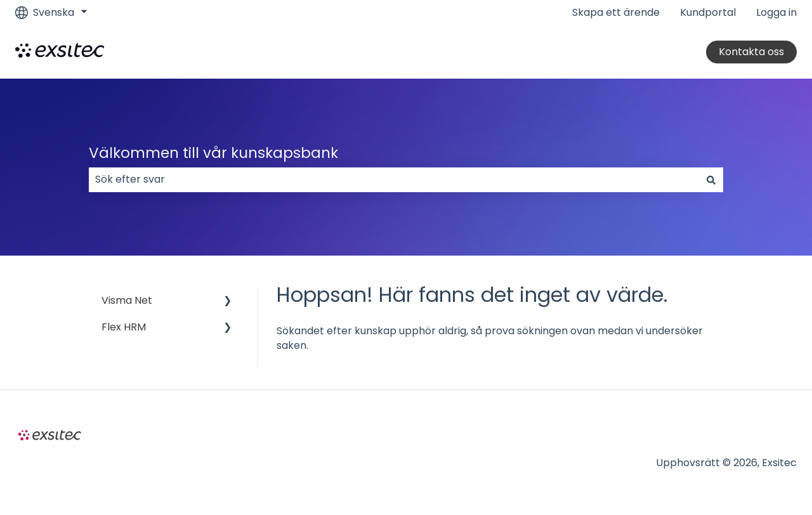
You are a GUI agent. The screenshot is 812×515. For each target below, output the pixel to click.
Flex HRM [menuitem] (124, 327)
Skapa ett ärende (616, 13)
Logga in (776, 13)
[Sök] (711, 179)
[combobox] (394, 179)
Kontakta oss (751, 52)
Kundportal (708, 13)
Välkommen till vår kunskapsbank (213, 153)
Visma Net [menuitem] (127, 300)
